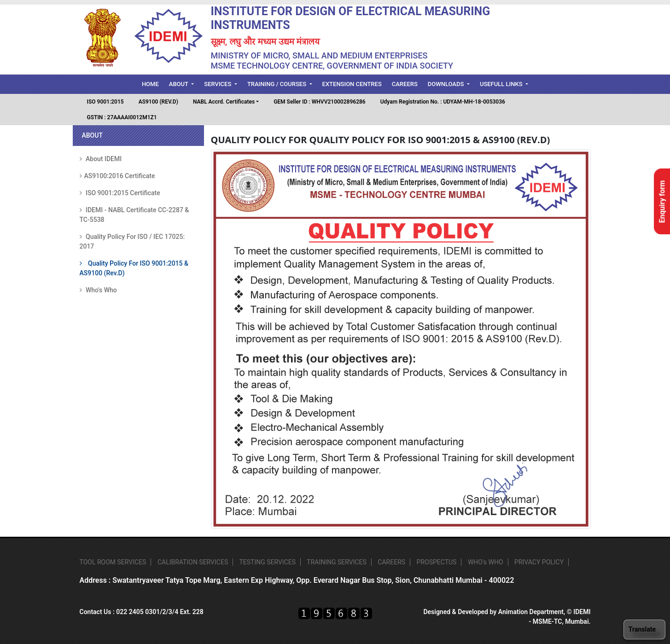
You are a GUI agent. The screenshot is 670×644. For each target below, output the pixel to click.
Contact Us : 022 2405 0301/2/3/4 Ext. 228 (142, 612)
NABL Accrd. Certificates (224, 102)
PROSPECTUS (437, 562)
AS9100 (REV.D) (158, 102)
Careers (405, 84)
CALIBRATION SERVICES (193, 562)
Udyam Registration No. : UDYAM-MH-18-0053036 (443, 102)
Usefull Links (502, 84)
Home (153, 83)
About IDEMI (101, 159)
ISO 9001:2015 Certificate (120, 193)
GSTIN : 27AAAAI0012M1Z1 (122, 117)
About (179, 84)
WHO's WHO (486, 562)
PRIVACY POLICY (539, 562)
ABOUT (92, 135)
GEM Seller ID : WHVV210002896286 (320, 102)
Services (218, 84)
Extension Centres (352, 84)
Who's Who (98, 290)
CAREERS (391, 562)
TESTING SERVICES (267, 562)
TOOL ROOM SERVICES (113, 562)
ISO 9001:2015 (105, 102)
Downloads (447, 84)
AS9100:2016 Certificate (117, 176)
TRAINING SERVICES (337, 562)
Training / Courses (277, 84)
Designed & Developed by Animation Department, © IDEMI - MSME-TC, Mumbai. (507, 617)
